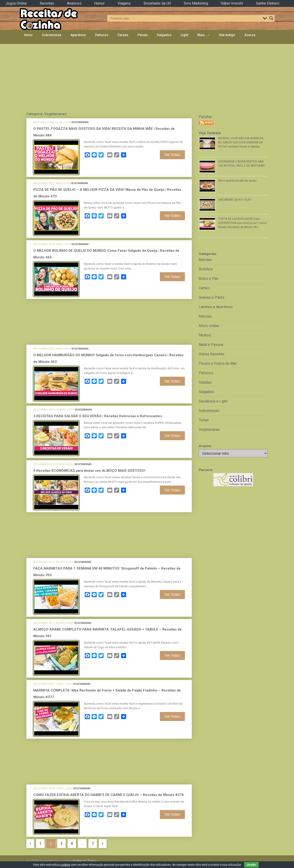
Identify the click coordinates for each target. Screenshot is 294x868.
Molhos (205, 335)
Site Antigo (227, 35)
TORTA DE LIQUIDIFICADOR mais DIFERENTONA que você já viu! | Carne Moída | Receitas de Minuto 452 (242, 223)
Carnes (123, 35)
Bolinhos (206, 269)
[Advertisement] (147, 77)
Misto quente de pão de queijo (237, 181)
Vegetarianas (80, 122)
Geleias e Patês (212, 297)
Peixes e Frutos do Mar (218, 363)
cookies (65, 865)
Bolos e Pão (209, 279)
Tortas (204, 420)
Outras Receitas (212, 354)
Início (28, 35)
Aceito (251, 865)
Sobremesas (52, 35)
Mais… (202, 35)
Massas (205, 316)
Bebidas (205, 260)
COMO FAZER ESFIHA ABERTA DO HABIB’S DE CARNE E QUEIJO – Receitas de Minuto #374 (109, 795)
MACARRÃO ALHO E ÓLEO (235, 200)
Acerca (250, 35)
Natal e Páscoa (211, 345)
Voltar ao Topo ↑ (86, 861)
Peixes (143, 35)
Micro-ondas (209, 326)
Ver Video (172, 155)
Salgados (164, 35)
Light (184, 35)
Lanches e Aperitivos (216, 307)
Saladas (205, 382)
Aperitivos (78, 35)
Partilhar (205, 117)
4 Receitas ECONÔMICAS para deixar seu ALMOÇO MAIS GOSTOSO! (89, 471)
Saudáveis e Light (213, 401)
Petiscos (102, 35)
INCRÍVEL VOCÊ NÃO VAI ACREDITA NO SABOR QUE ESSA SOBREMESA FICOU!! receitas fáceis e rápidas (241, 142)
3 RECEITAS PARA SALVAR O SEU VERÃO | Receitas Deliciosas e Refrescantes (98, 416)
